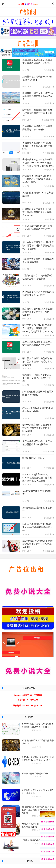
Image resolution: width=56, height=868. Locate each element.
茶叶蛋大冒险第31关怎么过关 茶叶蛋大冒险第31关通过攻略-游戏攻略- (37, 362)
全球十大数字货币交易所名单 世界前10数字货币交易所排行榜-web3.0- (37, 428)
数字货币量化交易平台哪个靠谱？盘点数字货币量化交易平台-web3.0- (37, 212)
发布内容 (8, 834)
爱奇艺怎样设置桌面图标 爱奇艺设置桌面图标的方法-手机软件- (37, 113)
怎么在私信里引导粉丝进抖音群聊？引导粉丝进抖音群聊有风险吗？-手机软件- (38, 246)
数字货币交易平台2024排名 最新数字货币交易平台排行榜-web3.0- (37, 312)
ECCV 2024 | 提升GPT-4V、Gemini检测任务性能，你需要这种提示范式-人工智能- (37, 478)
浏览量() (49, 70)
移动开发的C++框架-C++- (35, 458)
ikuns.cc (28, 4)
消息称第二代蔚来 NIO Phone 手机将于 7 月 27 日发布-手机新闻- (38, 378)
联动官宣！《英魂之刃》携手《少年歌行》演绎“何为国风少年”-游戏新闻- (37, 179)
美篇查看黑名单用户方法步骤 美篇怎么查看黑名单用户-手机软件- (37, 146)
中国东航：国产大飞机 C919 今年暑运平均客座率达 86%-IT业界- (38, 96)
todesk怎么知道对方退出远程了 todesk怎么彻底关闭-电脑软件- (38, 527)
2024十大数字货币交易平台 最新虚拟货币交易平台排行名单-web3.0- (37, 544)
